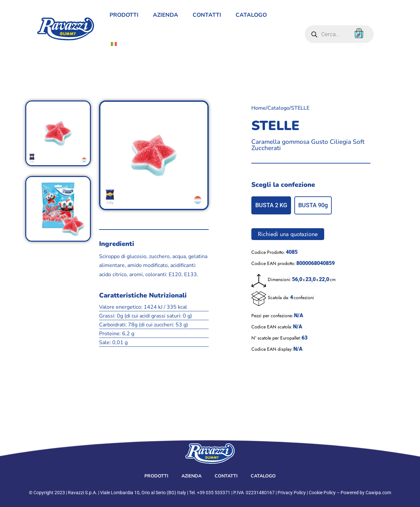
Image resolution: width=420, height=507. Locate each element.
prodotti (124, 15)
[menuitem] (114, 44)
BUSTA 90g (313, 205)
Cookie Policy (322, 493)
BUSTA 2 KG (271, 205)
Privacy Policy (292, 493)
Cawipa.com (378, 493)
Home (259, 108)
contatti (207, 15)
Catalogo (251, 15)
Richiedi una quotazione (288, 234)
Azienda (166, 15)
